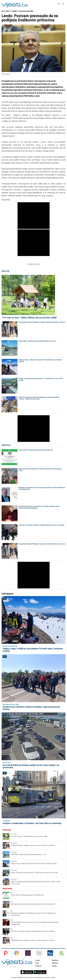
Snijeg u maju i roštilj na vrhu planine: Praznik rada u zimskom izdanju (40, 361)
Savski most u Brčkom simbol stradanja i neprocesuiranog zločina (31, 708)
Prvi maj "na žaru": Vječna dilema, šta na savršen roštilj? (30, 318)
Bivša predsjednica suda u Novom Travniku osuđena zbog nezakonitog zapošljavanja (39, 507)
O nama (38, 960)
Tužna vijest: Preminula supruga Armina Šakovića (36, 450)
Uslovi (37, 963)
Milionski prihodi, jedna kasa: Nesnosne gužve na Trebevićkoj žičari (40, 470)
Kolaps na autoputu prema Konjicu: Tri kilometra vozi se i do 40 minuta (41, 379)
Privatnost (38, 966)
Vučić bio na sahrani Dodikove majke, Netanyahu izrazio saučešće (41, 525)
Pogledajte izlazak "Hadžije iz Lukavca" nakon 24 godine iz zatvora (42, 322)
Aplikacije (55, 963)
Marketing (55, 960)
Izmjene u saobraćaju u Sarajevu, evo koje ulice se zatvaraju (32, 823)
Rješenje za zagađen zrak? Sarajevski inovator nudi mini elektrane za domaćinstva (42, 488)
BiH (5, 598)
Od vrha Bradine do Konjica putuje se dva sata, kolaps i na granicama (31, 766)
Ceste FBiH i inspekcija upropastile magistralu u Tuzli (37, 341)
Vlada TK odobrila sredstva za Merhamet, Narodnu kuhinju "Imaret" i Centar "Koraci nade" (39, 398)
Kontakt (54, 966)
